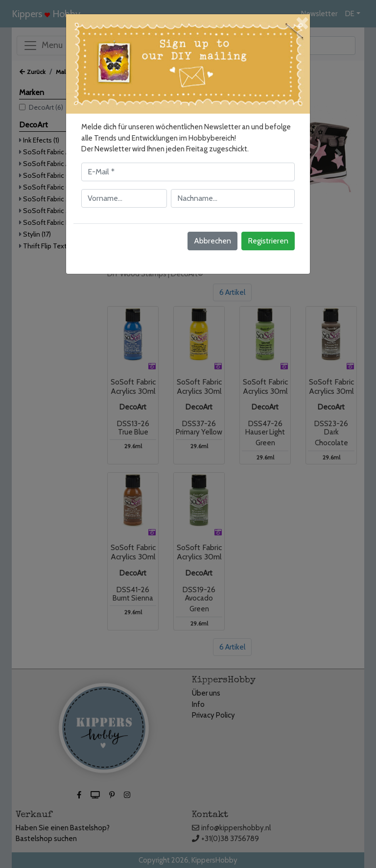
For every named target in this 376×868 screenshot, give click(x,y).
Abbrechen (212, 241)
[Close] (302, 22)
